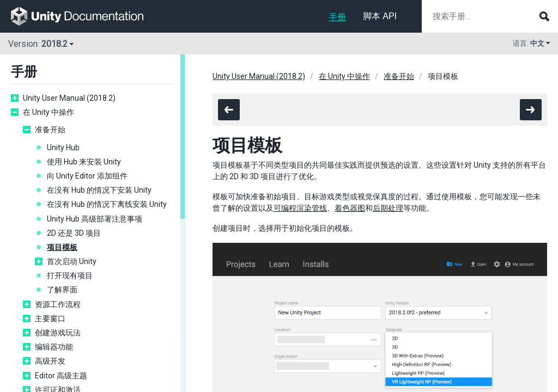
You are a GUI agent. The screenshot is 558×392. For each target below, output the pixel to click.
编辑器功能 (54, 347)
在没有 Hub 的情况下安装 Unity (99, 190)
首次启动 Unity (72, 261)
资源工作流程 (58, 304)
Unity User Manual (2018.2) (69, 98)
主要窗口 (50, 318)
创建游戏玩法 (58, 333)
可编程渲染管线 (300, 208)
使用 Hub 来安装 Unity (84, 162)
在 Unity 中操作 (48, 112)
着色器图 (350, 208)
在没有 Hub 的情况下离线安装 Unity (107, 204)
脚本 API (380, 16)
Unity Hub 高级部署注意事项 (95, 219)
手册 (337, 17)
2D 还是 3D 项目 (74, 233)
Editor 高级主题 (61, 376)
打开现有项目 (70, 275)
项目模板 (62, 247)
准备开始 (50, 130)
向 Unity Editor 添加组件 (87, 176)
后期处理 (388, 208)
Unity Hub (63, 148)
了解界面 (62, 290)
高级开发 (50, 361)
